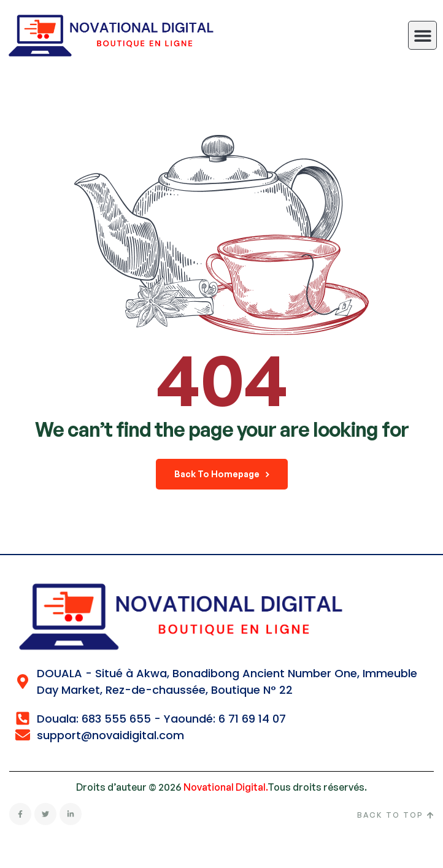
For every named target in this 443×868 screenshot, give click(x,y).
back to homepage (222, 474)
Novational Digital (225, 787)
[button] (422, 35)
